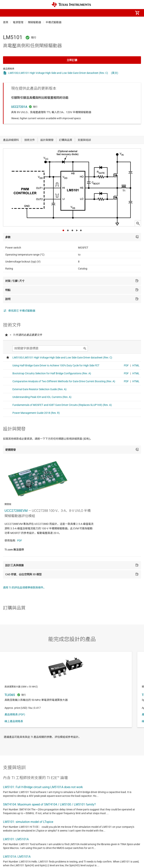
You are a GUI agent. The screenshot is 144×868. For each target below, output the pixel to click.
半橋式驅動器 (54, 22)
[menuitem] (106, 13)
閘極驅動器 (34, 22)
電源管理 (18, 22)
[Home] (71, 5)
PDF (20, 541)
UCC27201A (19, 107)
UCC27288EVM (16, 511)
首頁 (6, 22)
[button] (7, 13)
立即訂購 (72, 60)
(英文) (115, 73)
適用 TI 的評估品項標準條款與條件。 (25, 588)
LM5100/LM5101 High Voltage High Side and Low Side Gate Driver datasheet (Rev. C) (58, 73)
